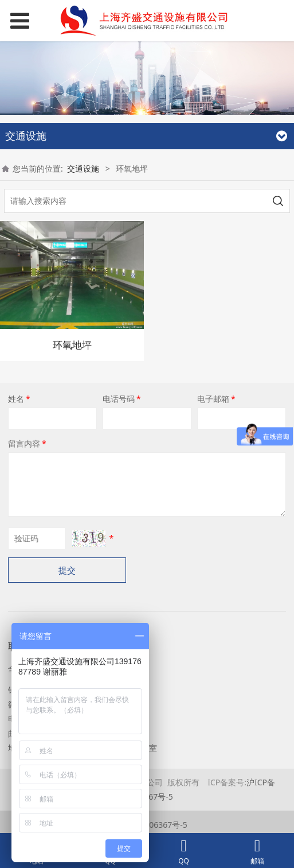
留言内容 (28, 443)
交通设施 (83, 168)
